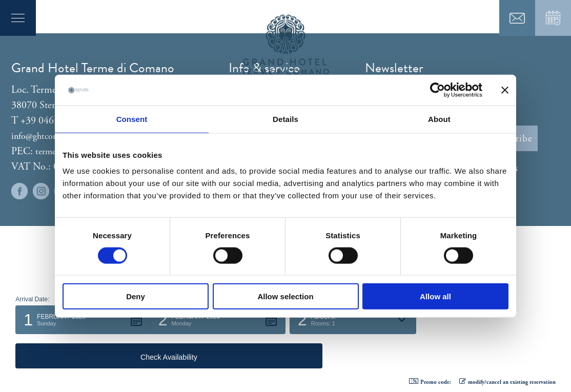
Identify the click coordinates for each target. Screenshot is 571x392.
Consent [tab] (132, 119)
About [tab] (439, 119)
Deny (136, 296)
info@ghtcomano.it (46, 136)
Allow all (435, 296)
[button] (83, 354)
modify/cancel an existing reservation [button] (507, 382)
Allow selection (285, 296)
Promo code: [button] (430, 382)
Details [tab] (285, 119)
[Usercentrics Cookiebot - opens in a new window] (437, 90)
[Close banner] (505, 90)
